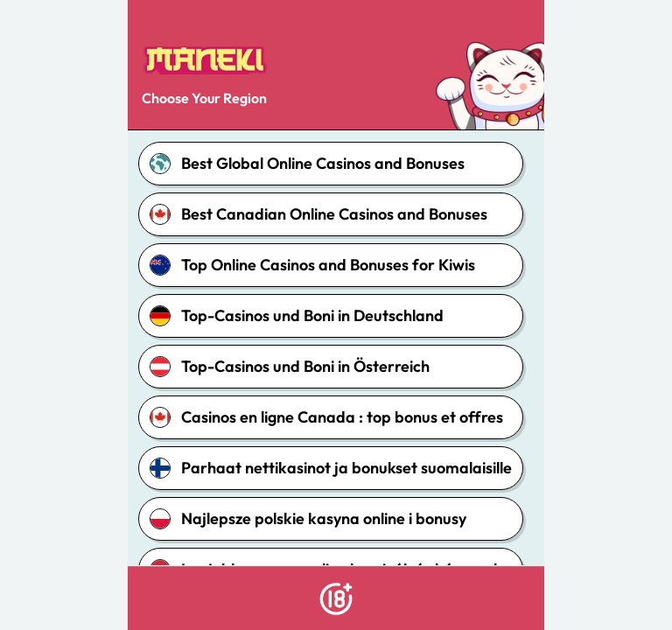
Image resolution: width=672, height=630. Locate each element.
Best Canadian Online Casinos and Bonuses (318, 214)
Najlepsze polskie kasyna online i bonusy (308, 519)
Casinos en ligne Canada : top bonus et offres (326, 417)
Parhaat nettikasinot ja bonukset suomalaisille (331, 468)
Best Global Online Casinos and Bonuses (307, 164)
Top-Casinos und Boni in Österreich (290, 367)
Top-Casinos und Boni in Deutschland (297, 316)
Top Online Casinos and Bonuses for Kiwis (312, 265)
